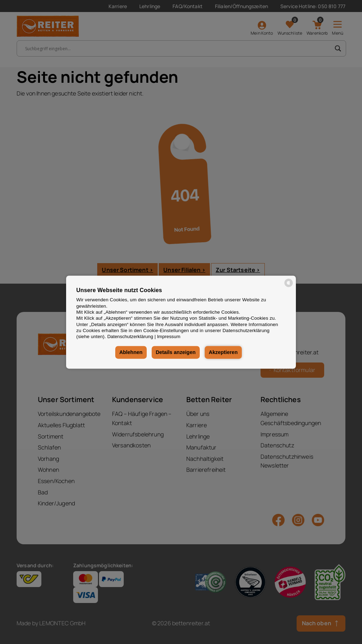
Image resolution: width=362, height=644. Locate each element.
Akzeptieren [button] (223, 353)
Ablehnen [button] (131, 353)
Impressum (169, 337)
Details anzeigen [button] (176, 353)
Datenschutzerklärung (130, 337)
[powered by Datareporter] (289, 286)
